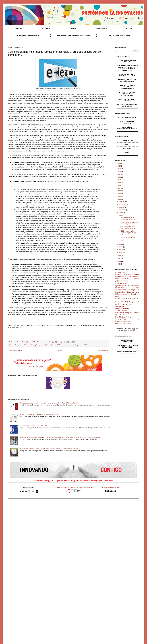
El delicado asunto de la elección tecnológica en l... (128, 219)
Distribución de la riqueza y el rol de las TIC (33, 426)
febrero (121, 250)
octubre (122, 207)
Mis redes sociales (29, 487)
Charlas (127, 144)
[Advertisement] (74, 519)
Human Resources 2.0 (53, 345)
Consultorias (127, 140)
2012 (119, 256)
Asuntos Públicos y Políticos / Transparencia (127, 94)
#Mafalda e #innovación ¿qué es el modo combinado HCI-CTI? (39, 414)
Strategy (122, 317)
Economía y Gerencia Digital (127, 61)
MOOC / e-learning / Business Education (127, 75)
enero (121, 252)
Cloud (125, 275)
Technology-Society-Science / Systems (127, 319)
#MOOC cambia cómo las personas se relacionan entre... (127, 239)
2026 (119, 163)
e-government (124, 322)
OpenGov (127, 294)
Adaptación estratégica (120, 36)
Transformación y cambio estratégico (73, 36)
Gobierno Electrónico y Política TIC (127, 105)
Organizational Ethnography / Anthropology (127, 301)
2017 (119, 188)
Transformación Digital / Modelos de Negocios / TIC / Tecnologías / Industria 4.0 (127, 68)
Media (73, 28)
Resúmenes (127, 149)
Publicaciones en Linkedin (127, 123)
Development (131, 275)
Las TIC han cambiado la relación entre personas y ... (128, 227)
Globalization (131, 277)
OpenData (121, 294)
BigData (118, 273)
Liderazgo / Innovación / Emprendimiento (127, 80)
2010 (119, 261)
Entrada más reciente (15, 351)
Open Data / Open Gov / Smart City (127, 100)
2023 (119, 172)
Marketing (119, 292)
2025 (119, 166)
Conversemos (101, 28)
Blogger (132, 331)
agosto (121, 213)
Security (122, 315)
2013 (119, 199)
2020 (119, 180)
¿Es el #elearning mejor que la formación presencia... (128, 223)
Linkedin (129, 28)
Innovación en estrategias (28, 36)
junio (121, 215)
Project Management (120, 308)
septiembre (123, 210)
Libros (127, 153)
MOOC (85, 345)
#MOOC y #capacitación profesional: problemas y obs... (127, 233)
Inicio (60, 351)
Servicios (46, 28)
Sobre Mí (18, 28)
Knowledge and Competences (74, 345)
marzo (121, 247)
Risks (119, 315)
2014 (119, 196)
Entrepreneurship (41, 345)
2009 (119, 264)
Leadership (130, 290)
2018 (119, 185)
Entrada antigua (103, 351)
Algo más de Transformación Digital (127, 128)
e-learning (33, 345)
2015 (119, 194)
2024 (119, 169)
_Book (17, 345)
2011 (119, 259)
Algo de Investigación (127, 118)
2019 (119, 183)
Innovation (62, 345)
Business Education (24, 345)
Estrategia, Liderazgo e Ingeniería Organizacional (127, 87)
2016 (119, 191)
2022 (119, 174)
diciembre (122, 202)
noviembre (122, 204)
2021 (119, 177)
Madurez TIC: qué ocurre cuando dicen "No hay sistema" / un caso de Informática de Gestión (49, 449)
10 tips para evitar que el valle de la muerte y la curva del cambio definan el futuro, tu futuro (48, 403)
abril (121, 244)
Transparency (126, 321)
